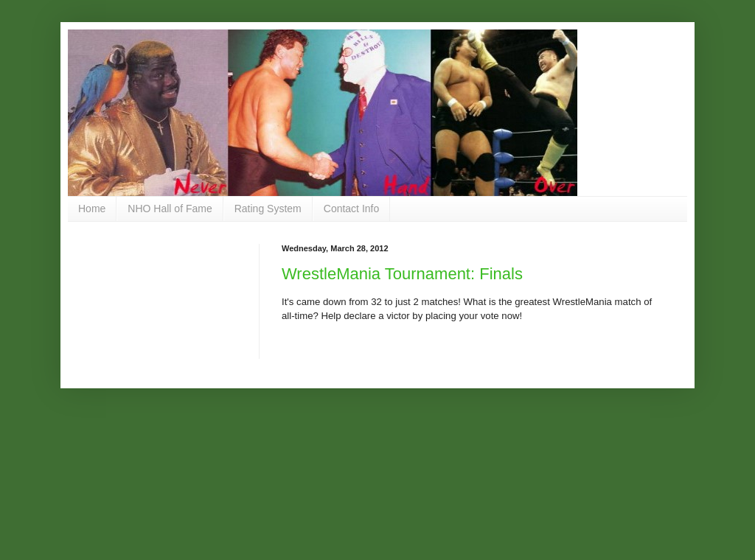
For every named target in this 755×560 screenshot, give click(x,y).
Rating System (268, 209)
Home (92, 209)
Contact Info (352, 209)
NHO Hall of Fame (170, 209)
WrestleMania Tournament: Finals (402, 274)
